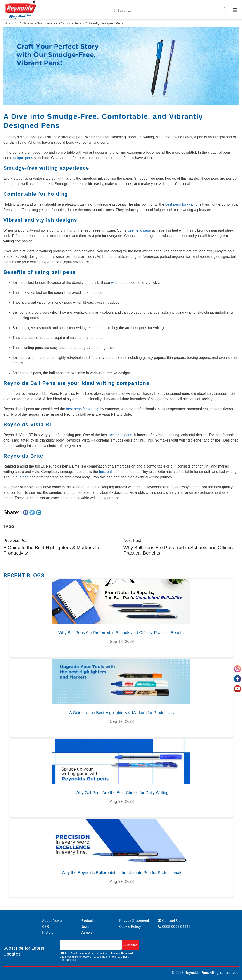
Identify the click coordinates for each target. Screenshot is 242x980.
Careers (87, 932)
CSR (46, 926)
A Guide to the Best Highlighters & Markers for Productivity (52, 550)
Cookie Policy (130, 926)
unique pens (23, 158)
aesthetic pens (139, 230)
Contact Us (169, 920)
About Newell (53, 920)
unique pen (20, 477)
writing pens (121, 283)
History (48, 932)
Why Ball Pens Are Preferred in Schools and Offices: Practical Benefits (179, 550)
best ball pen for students (119, 472)
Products (88, 920)
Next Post (132, 541)
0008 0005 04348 (174, 926)
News (85, 926)
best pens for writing (181, 204)
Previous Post (16, 541)
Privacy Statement (134, 920)
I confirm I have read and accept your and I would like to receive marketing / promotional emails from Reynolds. (96, 956)
